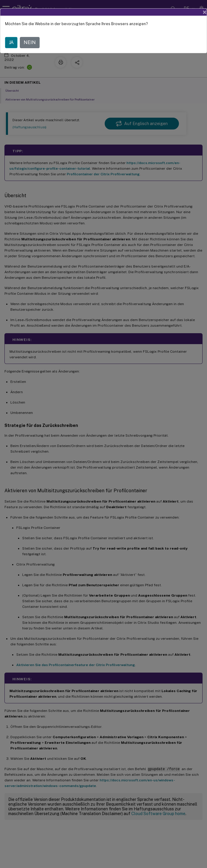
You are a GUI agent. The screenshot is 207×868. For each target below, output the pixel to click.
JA (11, 42)
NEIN (30, 42)
